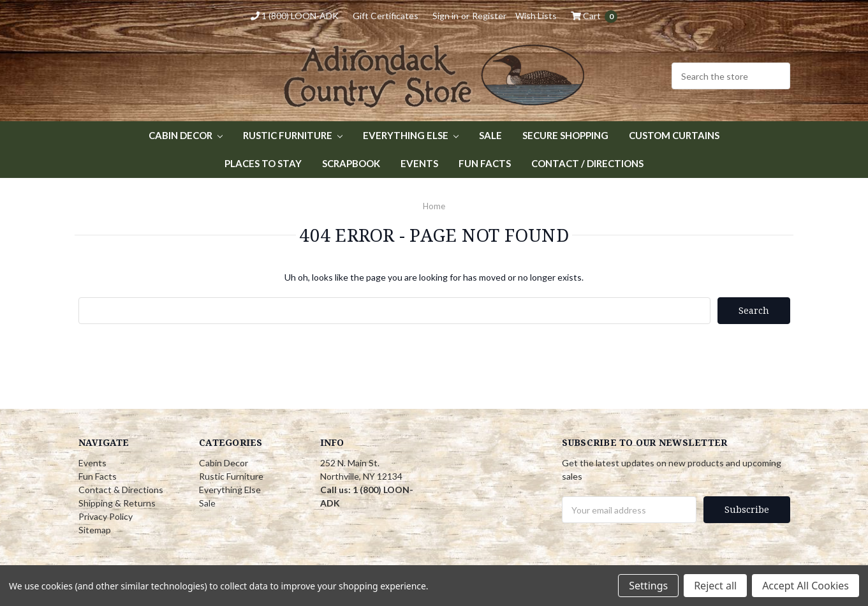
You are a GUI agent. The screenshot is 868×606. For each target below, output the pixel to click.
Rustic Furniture (293, 135)
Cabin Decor (186, 135)
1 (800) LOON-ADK (295, 16)
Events (419, 163)
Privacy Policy (106, 516)
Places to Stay (263, 163)
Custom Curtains (674, 135)
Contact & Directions (121, 490)
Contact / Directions (587, 163)
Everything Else (411, 135)
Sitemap (95, 530)
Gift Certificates (386, 16)
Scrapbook (351, 163)
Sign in (445, 16)
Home (434, 206)
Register (489, 16)
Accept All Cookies (805, 586)
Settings (648, 586)
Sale (490, 135)
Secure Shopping (565, 135)
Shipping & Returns (117, 503)
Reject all (715, 586)
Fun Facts (485, 163)
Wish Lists (536, 16)
